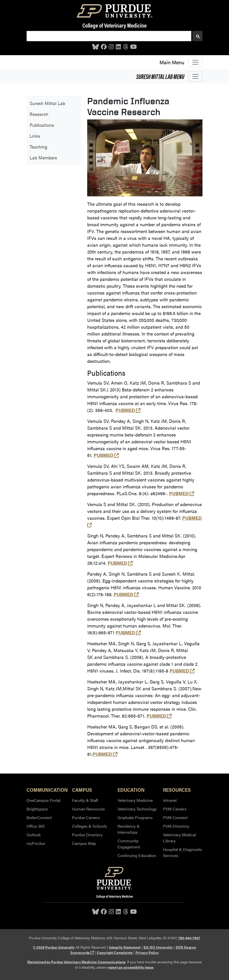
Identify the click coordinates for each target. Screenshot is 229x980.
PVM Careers (175, 809)
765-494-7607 (189, 938)
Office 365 (36, 826)
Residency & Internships (129, 829)
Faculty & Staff (85, 800)
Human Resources (88, 809)
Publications (42, 125)
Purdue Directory (87, 835)
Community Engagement (129, 844)
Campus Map (84, 843)
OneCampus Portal (43, 800)
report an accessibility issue (130, 967)
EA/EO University (158, 947)
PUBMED (128, 410)
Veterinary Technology (137, 809)
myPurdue (36, 843)
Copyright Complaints (115, 952)
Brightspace (37, 809)
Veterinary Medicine (135, 800)
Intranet (170, 800)
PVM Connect (175, 817)
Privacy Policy (147, 952)
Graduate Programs (135, 817)
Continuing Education (137, 855)
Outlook (34, 835)
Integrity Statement (125, 947)
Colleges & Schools (89, 826)
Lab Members (43, 158)
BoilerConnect (39, 817)
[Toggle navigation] (195, 62)
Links (35, 136)
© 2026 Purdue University (54, 947)
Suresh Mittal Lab (160, 76)
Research (39, 114)
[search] (108, 36)
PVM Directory (176, 826)
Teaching (38, 147)
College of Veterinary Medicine (114, 25)
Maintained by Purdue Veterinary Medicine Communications (76, 962)
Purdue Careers (86, 817)
